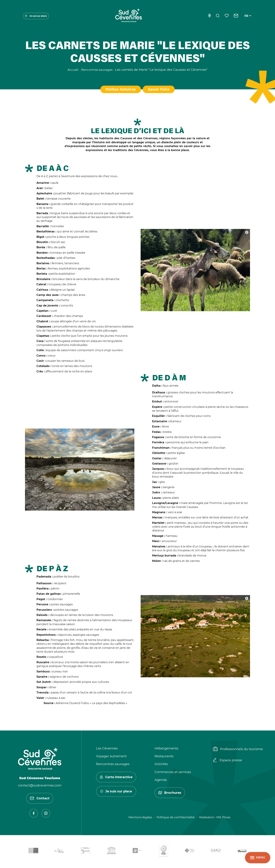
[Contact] (236, 16)
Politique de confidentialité (176, 818)
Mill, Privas (223, 818)
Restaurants (164, 757)
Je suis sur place (36, 16)
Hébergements (166, 749)
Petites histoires (120, 89)
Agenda (161, 781)
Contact (40, 799)
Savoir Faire (159, 89)
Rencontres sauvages (113, 765)
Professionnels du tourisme (238, 750)
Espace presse (228, 761)
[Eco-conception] (209, 16)
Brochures (170, 794)
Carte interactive (116, 778)
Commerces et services (173, 773)
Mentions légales (140, 818)
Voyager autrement (111, 757)
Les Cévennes (107, 749)
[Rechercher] (218, 16)
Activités (161, 765)
